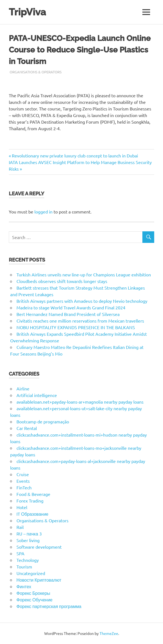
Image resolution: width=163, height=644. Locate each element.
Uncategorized (31, 573)
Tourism (24, 567)
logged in (43, 212)
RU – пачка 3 (29, 534)
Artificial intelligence (37, 395)
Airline (23, 388)
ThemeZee (109, 633)
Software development (39, 547)
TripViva (27, 12)
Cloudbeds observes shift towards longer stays (62, 281)
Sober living (28, 540)
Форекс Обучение (34, 599)
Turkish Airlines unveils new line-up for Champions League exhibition (84, 274)
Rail (20, 527)
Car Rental (27, 428)
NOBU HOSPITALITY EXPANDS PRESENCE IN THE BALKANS (76, 327)
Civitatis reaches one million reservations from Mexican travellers (80, 321)
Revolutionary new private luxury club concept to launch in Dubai (75, 156)
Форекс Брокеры (33, 593)
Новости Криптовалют (39, 580)
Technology (28, 560)
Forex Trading (30, 501)
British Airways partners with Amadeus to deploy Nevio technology (82, 301)
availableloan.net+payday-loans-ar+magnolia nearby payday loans (80, 402)
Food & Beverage (33, 494)
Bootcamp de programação (43, 421)
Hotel (22, 507)
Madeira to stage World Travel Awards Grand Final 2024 (71, 307)
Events (23, 481)
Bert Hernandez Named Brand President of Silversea (68, 314)
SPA (20, 553)
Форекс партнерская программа (49, 606)
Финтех (24, 586)
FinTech (24, 487)
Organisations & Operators (36, 72)
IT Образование (32, 514)
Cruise (23, 474)
